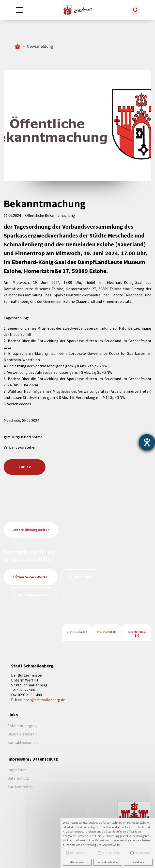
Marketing (140, 853)
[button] (135, 10)
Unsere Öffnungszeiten (31, 530)
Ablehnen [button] (138, 862)
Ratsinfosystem (137, 632)
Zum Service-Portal (33, 577)
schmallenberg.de (18, 46)
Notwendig (76, 853)
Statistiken (108, 853)
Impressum (17, 770)
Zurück (25, 467)
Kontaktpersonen (34, 595)
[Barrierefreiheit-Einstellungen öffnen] (147, 442)
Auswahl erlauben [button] (108, 862)
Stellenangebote (107, 632)
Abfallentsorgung (23, 726)
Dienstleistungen (77, 632)
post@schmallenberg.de (44, 700)
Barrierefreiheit (21, 786)
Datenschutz (18, 778)
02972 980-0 (84, 577)
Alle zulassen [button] (77, 862)
